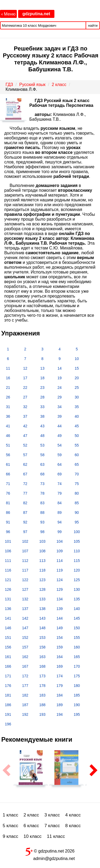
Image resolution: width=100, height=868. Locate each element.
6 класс (31, 826)
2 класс (31, 815)
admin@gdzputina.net (54, 859)
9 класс (10, 836)
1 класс (10, 815)
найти (93, 26)
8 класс (73, 826)
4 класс (73, 815)
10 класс (33, 836)
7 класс (52, 826)
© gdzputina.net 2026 (50, 851)
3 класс (52, 815)
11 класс (56, 836)
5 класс (10, 826)
